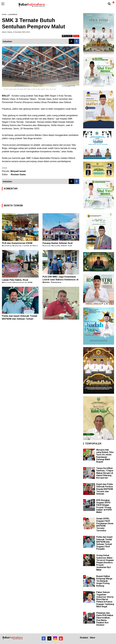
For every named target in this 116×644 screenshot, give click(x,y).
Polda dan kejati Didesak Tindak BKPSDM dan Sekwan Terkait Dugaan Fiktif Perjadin (20, 319)
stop (76, 36)
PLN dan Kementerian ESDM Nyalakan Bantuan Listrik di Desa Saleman (20, 246)
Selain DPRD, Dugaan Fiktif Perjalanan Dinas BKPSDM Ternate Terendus (105, 525)
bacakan (67, 36)
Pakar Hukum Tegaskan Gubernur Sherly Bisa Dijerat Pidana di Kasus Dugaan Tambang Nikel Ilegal (105, 599)
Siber (93, 638)
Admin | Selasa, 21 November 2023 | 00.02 (16, 32)
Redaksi (84, 638)
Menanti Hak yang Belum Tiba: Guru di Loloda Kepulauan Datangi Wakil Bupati (105, 456)
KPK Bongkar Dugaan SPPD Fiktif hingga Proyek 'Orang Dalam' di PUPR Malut (104, 506)
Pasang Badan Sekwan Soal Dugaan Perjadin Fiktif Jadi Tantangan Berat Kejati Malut (59, 246)
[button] (113, 1)
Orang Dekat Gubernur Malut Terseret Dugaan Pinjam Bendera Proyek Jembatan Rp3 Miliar (105, 562)
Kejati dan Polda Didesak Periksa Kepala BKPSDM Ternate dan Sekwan (105, 489)
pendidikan (13, 14)
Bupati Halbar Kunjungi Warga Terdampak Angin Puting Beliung (104, 581)
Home (4, 14)
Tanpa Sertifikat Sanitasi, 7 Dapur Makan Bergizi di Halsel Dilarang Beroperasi (105, 473)
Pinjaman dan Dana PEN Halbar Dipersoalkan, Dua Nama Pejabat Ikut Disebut (105, 619)
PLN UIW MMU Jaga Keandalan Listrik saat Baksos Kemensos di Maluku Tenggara (60, 280)
